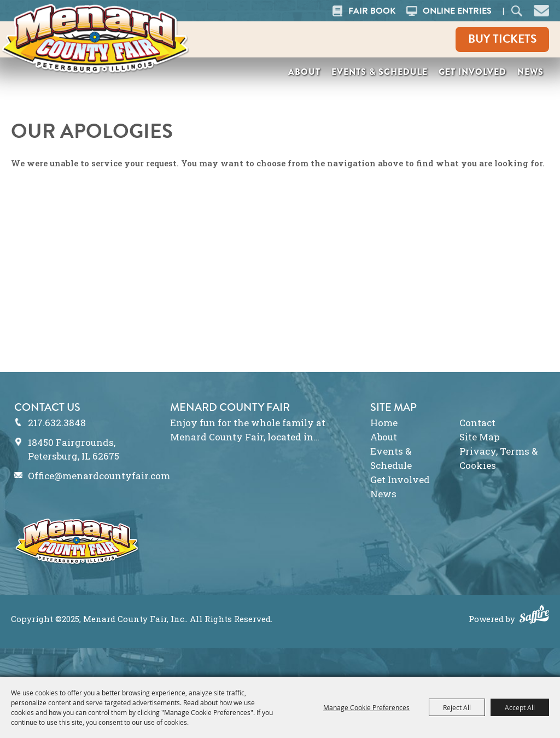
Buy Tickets (502, 39)
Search (517, 11)
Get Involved (472, 72)
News (530, 72)
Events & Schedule (380, 72)
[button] (541, 9)
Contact (477, 423)
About (304, 72)
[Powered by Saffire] (534, 615)
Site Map (480, 437)
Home (384, 423)
